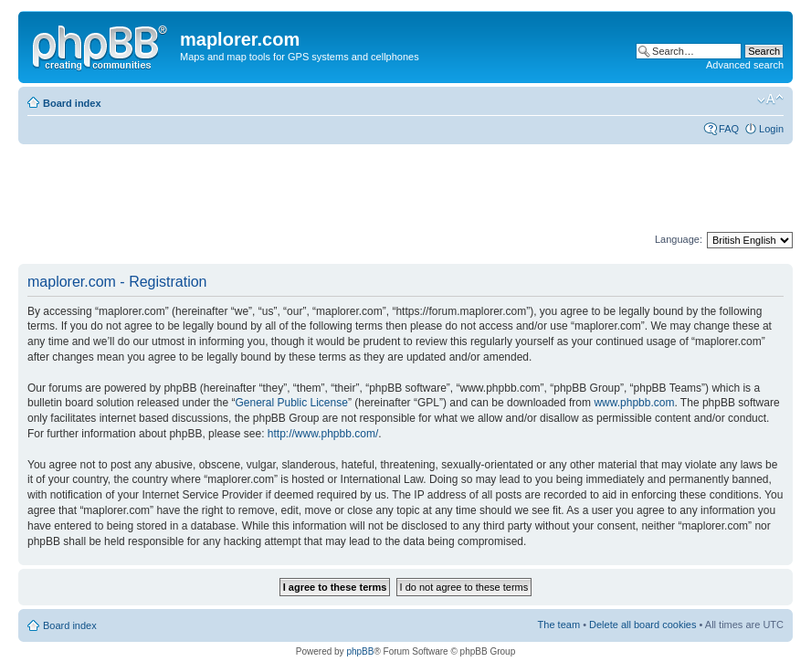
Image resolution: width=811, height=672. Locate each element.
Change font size (770, 100)
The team (559, 625)
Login (771, 129)
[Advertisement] (351, 189)
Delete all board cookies (642, 625)
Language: (679, 239)
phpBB (360, 651)
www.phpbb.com (634, 403)
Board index (72, 103)
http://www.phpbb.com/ (323, 434)
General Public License (291, 403)
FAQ (729, 129)
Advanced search (745, 65)
